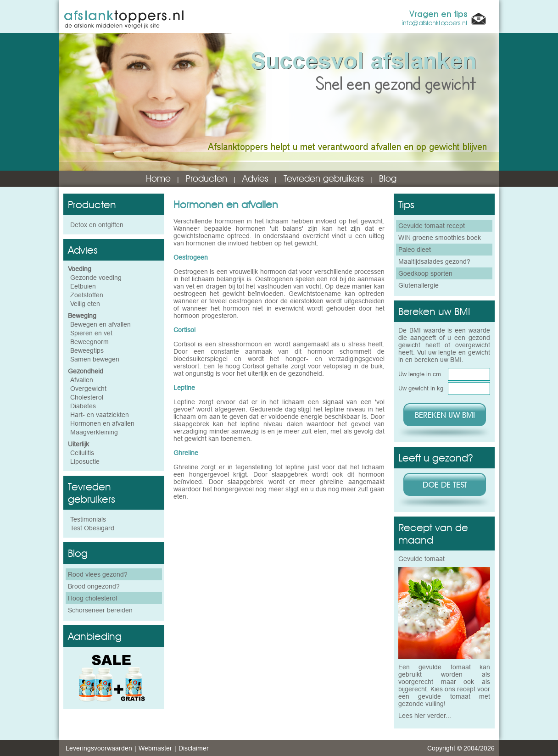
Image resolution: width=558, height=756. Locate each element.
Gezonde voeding (96, 278)
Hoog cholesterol (92, 598)
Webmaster (155, 748)
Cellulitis (82, 453)
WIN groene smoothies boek (440, 238)
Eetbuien (83, 286)
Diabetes (83, 406)
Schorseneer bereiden (100, 610)
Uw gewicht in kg (421, 388)
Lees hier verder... (425, 716)
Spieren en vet (91, 333)
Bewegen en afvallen (100, 324)
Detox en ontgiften (97, 225)
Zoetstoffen (87, 295)
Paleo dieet (415, 250)
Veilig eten (85, 304)
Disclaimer (194, 748)
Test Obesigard (92, 528)
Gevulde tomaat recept (432, 226)
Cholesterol (87, 397)
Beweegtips (87, 350)
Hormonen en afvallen (102, 423)
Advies (255, 178)
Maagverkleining (94, 432)
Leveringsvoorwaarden (99, 748)
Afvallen (82, 380)
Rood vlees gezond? (98, 574)
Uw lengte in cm (420, 374)
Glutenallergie (418, 285)
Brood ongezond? (94, 586)
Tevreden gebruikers (324, 178)
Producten (206, 178)
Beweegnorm (89, 342)
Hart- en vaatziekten (100, 415)
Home (158, 178)
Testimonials (88, 519)
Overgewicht (88, 389)
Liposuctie (85, 461)
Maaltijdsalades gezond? (434, 261)
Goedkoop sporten (425, 273)
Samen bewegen (95, 359)
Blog (388, 178)
